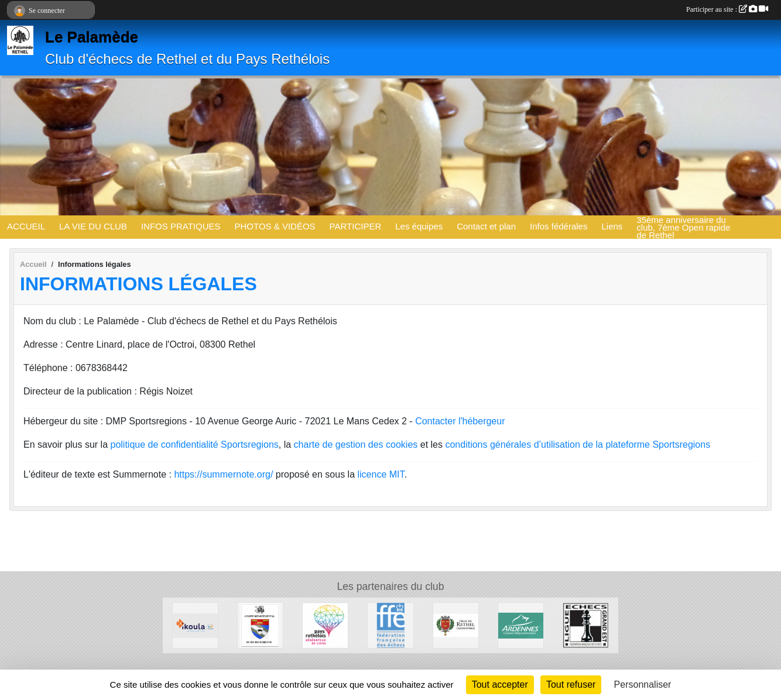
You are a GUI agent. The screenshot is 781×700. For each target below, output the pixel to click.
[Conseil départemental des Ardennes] (521, 625)
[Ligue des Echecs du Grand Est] (586, 625)
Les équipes (419, 226)
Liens (612, 226)
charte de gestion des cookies (356, 445)
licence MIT (381, 474)
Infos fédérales (559, 226)
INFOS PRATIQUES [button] (181, 226)
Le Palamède (92, 37)
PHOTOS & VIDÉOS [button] (275, 226)
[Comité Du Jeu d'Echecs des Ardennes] (260, 625)
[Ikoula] (195, 625)
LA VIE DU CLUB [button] (93, 226)
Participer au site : (727, 9)
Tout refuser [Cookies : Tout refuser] (571, 684)
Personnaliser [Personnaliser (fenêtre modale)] (643, 684)
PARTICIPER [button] (356, 226)
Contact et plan (486, 226)
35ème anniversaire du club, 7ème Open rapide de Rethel (683, 227)
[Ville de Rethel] (456, 625)
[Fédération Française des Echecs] (390, 625)
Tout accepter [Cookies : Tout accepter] (500, 684)
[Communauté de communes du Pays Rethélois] (325, 625)
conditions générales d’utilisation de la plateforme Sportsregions (578, 445)
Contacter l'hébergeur (460, 421)
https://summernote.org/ (223, 474)
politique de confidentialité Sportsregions (195, 445)
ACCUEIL (26, 226)
